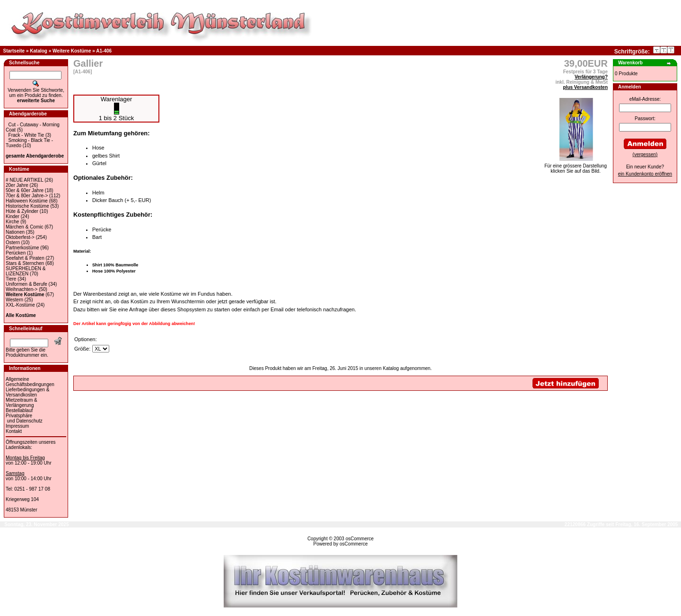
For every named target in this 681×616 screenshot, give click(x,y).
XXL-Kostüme (20, 305)
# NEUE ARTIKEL (24, 180)
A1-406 (104, 51)
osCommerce (360, 539)
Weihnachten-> (22, 289)
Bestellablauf (19, 410)
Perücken (16, 253)
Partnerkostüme (22, 248)
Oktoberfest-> (20, 237)
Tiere (11, 279)
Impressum (17, 426)
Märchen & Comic (24, 227)
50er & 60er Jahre (25, 190)
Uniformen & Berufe (26, 284)
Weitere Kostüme (72, 51)
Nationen (15, 232)
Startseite (14, 51)
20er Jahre (17, 185)
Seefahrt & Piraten (25, 258)
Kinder (13, 216)
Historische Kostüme (27, 206)
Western (14, 300)
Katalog (39, 51)
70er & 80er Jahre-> (27, 196)
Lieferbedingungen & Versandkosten (27, 392)
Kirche (12, 222)
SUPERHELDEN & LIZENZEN (26, 271)
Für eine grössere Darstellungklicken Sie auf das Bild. (576, 166)
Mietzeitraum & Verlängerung (22, 403)
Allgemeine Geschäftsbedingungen (30, 382)
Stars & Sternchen (25, 263)
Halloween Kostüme (27, 201)
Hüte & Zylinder (22, 211)
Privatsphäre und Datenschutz (24, 418)
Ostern (13, 242)
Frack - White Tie (26, 135)
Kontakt (14, 431)
